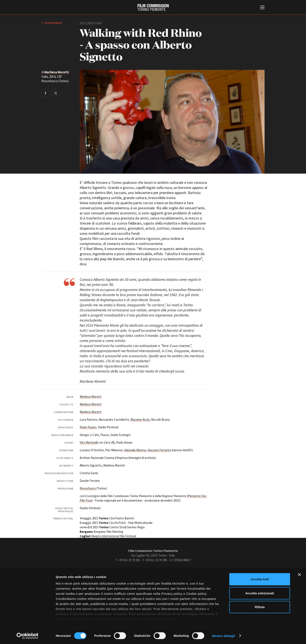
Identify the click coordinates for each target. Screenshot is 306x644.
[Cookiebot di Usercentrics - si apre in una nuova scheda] (28, 636)
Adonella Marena (135, 450)
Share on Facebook (45, 93)
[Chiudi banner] (299, 575)
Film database (53, 23)
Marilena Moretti (57, 72)
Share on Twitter (56, 93)
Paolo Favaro (88, 427)
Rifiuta (260, 607)
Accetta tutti (260, 579)
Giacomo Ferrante (159, 450)
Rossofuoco (88, 488)
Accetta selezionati (260, 593)
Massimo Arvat (140, 420)
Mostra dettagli (224, 636)
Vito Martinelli (89, 442)
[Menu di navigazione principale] (262, 8)
